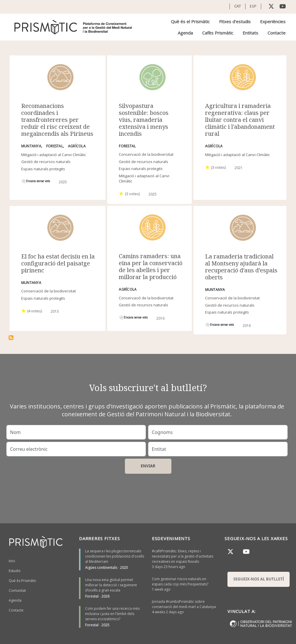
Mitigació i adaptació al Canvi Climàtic (54, 155)
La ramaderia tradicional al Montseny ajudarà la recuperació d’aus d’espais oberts (241, 267)
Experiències (273, 21)
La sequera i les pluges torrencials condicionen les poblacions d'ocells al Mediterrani (115, 556)
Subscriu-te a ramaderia (11, 338)
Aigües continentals (101, 568)
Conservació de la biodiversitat (146, 154)
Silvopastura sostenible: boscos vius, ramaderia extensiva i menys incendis (144, 120)
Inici (12, 561)
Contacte (277, 33)
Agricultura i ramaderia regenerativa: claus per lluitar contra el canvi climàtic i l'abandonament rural (240, 120)
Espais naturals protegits (43, 169)
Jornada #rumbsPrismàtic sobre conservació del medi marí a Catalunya (184, 604)
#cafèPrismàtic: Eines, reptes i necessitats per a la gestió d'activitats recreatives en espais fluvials (183, 556)
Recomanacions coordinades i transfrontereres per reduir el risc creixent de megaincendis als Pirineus (57, 120)
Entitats (250, 33)
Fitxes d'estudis (235, 21)
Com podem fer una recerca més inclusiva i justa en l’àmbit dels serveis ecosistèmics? (112, 614)
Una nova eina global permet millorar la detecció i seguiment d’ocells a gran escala (111, 585)
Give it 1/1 (24, 181)
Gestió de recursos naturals (46, 162)
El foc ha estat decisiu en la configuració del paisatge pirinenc (58, 263)
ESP (253, 6)
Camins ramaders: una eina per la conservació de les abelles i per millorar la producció (151, 266)
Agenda (185, 33)
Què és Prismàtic (23, 581)
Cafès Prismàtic (218, 33)
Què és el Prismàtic (190, 21)
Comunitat (17, 590)
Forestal (92, 596)
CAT (237, 6)
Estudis (15, 571)
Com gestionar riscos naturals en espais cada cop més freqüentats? (180, 581)
